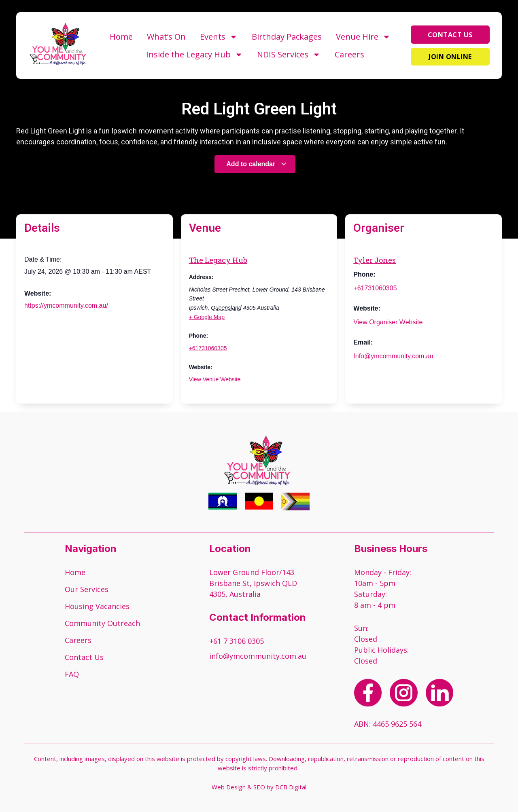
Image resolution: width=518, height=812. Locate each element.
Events (219, 37)
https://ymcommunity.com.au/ (66, 306)
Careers (349, 54)
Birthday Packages (287, 37)
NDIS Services (289, 55)
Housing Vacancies (97, 606)
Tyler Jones (375, 260)
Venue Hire (363, 37)
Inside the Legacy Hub (194, 55)
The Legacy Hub (218, 260)
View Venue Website (215, 379)
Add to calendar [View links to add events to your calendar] (256, 164)
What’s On (166, 37)
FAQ (72, 674)
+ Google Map (207, 317)
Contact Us (84, 657)
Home (121, 37)
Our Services (87, 589)
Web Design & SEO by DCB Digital (259, 787)
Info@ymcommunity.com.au (393, 356)
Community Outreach (102, 623)
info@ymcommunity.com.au (258, 656)
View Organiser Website (388, 322)
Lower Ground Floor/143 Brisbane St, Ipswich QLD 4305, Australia (253, 583)
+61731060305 (208, 348)
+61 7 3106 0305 (237, 641)
